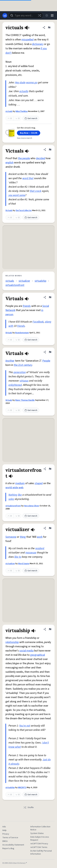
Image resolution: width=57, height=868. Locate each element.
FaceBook (38, 322)
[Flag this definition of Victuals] (50, 150)
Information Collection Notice (40, 828)
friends (27, 306)
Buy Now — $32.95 (29, 133)
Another (10, 361)
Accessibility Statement (13, 845)
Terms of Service (10, 838)
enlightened (15, 385)
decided (41, 158)
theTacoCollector (24, 210)
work (40, 537)
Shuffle (28, 807)
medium (20, 483)
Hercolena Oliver (32, 506)
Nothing (13, 495)
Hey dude (20, 83)
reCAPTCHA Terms (39, 847)
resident (40, 548)
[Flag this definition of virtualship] (50, 629)
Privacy (6, 834)
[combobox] (26, 15)
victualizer (24, 281)
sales (11, 499)
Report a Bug (8, 848)
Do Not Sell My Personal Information (41, 852)
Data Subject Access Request (40, 838)
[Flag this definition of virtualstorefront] (50, 469)
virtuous (24, 381)
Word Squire (24, 564)
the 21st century (23, 365)
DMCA (5, 841)
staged (39, 483)
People (46, 361)
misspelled (28, 40)
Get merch (31, 118)
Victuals (9, 210)
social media (26, 651)
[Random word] (39, 15)
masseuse (31, 553)
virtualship (40, 281)
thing (23, 537)
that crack (36, 191)
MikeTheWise (22, 111)
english (9, 163)
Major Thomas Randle (25, 400)
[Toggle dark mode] (47, 15)
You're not (25, 726)
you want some (17, 195)
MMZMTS (22, 788)
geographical (38, 655)
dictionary (38, 44)
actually (24, 91)
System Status (37, 833)
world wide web (14, 488)
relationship (12, 642)
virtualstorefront (15, 285)
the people (24, 158)
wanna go (32, 83)
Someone (11, 537)
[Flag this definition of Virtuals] (50, 297)
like (20, 495)
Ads (4, 827)
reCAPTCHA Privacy (39, 844)
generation (20, 372)
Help (4, 830)
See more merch (24, 138)
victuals (9, 111)
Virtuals (9, 333)
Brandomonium (22, 333)
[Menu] (52, 15)
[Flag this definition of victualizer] (50, 528)
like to (18, 557)
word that (28, 178)
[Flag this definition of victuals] (49, 28)
